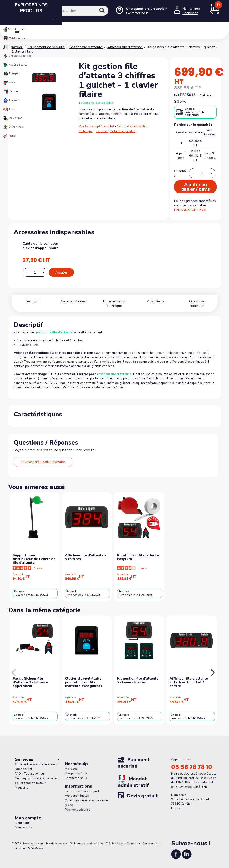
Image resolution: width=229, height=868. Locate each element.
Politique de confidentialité (87, 839)
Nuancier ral (23, 764)
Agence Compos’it (128, 839)
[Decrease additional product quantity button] (29, 272)
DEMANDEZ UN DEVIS (190, 210)
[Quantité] (202, 173)
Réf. (177, 95)
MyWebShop (35, 844)
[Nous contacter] (141, 11)
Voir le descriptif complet (96, 126)
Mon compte (23, 823)
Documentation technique (114, 301)
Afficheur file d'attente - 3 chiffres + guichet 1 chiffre (190, 678)
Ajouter (61, 272)
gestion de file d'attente (54, 328)
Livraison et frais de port (82, 787)
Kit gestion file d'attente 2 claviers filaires (138, 676)
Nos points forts (76, 769)
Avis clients (156, 301)
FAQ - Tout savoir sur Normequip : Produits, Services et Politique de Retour (36, 774)
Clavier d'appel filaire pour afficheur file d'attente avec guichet (84, 678)
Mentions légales (77, 791)
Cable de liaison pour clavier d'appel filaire (41, 246)
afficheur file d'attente (114, 370)
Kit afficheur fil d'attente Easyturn (138, 553)
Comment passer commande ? (36, 760)
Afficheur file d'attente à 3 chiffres (86, 553)
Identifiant (22, 818)
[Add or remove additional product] (35, 272)
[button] (212, 668)
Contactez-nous (76, 774)
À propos (71, 764)
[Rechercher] (79, 11)
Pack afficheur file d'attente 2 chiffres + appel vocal (30, 678)
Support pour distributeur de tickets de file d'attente (34, 555)
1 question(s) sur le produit (96, 103)
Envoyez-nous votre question (43, 457)
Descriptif (32, 301)
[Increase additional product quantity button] (46, 272)
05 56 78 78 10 (192, 763)
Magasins (22, 783)
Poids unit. (206, 95)
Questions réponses (197, 301)
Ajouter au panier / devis (195, 187)
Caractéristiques (73, 301)
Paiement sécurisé (78, 805)
